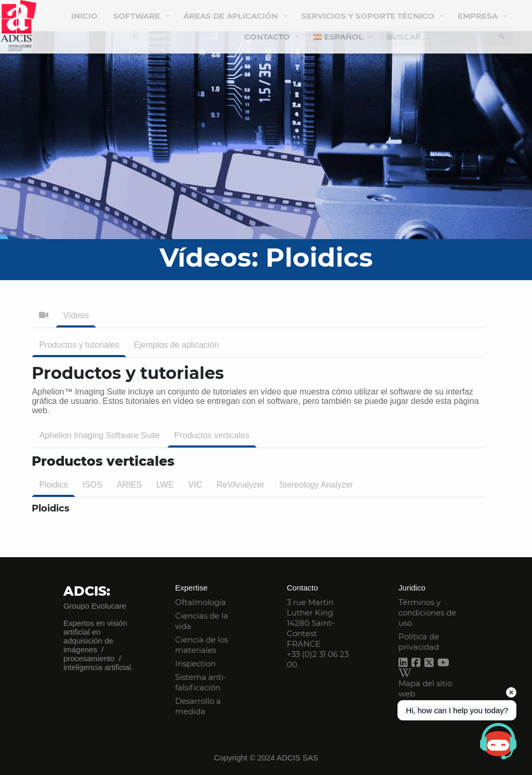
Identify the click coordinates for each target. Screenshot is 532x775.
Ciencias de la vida (202, 621)
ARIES (129, 485)
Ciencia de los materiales (202, 645)
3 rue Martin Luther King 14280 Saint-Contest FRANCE (311, 623)
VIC (195, 485)
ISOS (92, 485)
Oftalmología (201, 602)
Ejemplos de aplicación (176, 345)
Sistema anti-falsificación (201, 682)
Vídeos (76, 315)
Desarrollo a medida (198, 706)
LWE (165, 485)
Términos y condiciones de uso (427, 613)
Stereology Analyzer (316, 485)
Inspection (195, 664)
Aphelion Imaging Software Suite (99, 435)
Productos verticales (212, 435)
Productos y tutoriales (79, 345)
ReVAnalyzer (241, 485)
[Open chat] (498, 741)
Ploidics (53, 485)
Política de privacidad (419, 642)
